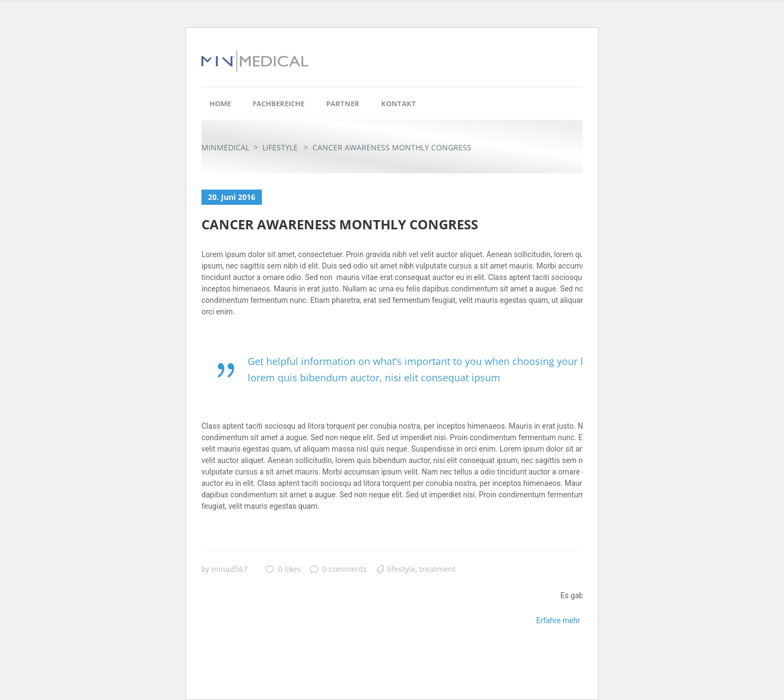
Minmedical (225, 147)
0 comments (338, 569)
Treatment (437, 569)
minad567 (229, 569)
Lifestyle (280, 147)
